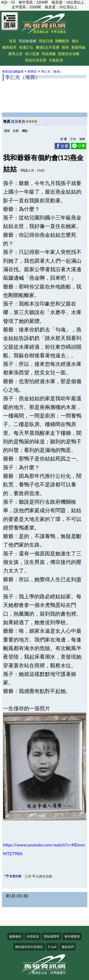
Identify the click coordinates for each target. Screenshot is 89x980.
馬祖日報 (46, 41)
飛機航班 (62, 41)
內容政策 (33, 936)
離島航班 (9, 47)
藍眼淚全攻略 (69, 54)
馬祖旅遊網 (27, 41)
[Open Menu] (10, 24)
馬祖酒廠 (49, 54)
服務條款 (15, 936)
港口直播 (32, 54)
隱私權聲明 (52, 936)
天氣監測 (56, 60)
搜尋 (65, 47)
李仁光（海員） (52, 71)
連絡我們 (68, 947)
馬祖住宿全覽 (36, 60)
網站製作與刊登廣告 (29, 947)
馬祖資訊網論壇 (13, 71)
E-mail (52, 947)
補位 (75, 41)
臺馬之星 (15, 54)
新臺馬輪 (78, 47)
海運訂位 (26, 47)
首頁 (13, 41)
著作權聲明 (72, 936)
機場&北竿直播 (48, 47)
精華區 (32, 71)
